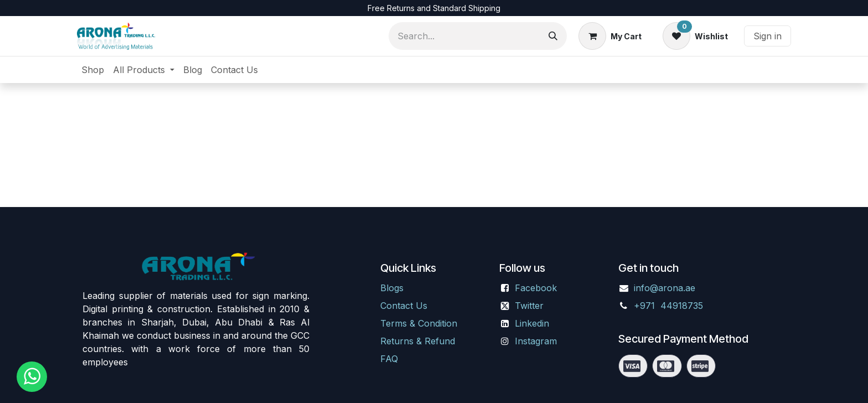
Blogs (392, 288)
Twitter (529, 306)
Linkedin (532, 323)
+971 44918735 (670, 306)
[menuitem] (93, 70)
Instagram (536, 341)
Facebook (536, 288)
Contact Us (404, 306)
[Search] (553, 36)
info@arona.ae (665, 288)
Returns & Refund (418, 341)
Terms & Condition (419, 323)
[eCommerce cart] (610, 36)
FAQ (389, 359)
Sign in (768, 36)
